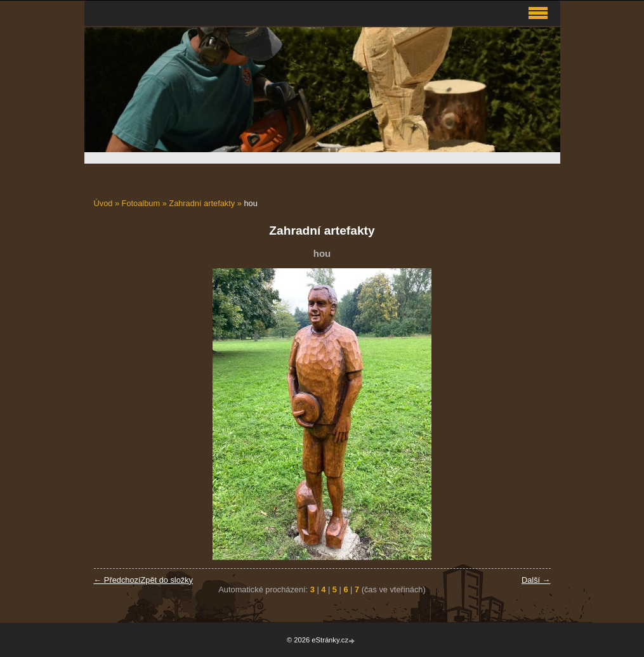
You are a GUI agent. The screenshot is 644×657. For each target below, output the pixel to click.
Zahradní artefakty (202, 203)
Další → (536, 580)
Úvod (103, 203)
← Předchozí (117, 580)
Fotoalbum (141, 203)
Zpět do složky (167, 580)
